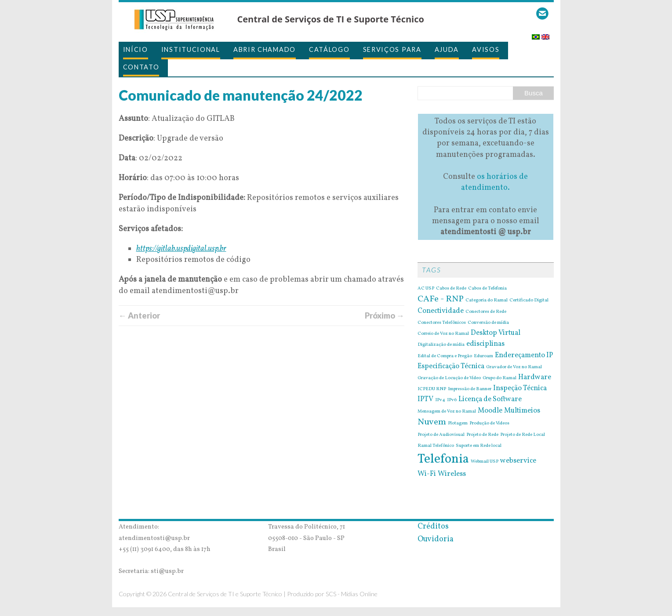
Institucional (191, 49)
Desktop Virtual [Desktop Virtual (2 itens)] (496, 333)
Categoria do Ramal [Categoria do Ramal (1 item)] (487, 301)
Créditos (433, 527)
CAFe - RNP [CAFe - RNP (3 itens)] (441, 299)
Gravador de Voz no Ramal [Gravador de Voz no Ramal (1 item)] (514, 367)
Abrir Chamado (265, 49)
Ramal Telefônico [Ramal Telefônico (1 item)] (436, 446)
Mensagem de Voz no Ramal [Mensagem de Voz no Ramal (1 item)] (447, 412)
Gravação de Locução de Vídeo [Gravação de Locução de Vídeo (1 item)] (449, 378)
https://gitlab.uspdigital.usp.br (181, 249)
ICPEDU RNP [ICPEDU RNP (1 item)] (432, 389)
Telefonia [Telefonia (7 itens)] (443, 459)
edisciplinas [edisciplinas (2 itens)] (485, 344)
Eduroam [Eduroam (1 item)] (483, 356)
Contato (141, 67)
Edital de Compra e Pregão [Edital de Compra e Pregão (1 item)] (445, 356)
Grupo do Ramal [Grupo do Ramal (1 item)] (499, 378)
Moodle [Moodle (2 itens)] (490, 411)
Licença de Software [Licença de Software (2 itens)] (490, 399)
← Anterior (139, 315)
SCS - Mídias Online (352, 594)
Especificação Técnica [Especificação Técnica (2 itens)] (451, 366)
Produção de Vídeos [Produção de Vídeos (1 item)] (489, 424)
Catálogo (329, 49)
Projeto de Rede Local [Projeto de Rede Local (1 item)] (523, 435)
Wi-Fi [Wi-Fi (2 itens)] (427, 474)
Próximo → (385, 315)
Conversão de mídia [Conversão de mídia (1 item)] (488, 323)
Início (136, 49)
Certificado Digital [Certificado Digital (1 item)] (529, 301)
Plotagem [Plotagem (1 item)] (458, 424)
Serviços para (392, 49)
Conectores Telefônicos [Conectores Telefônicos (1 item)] (442, 323)
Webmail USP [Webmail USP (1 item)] (485, 462)
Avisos (486, 49)
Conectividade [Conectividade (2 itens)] (441, 311)
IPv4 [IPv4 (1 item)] (440, 400)
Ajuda (447, 49)
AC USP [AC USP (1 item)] (426, 289)
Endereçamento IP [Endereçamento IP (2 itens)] (524, 355)
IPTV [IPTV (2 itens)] (425, 399)
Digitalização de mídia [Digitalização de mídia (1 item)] (441, 345)
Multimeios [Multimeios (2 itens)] (522, 411)
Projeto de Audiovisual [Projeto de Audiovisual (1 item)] (441, 435)
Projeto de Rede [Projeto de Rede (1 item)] (482, 435)
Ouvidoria (436, 539)
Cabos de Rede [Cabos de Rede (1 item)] (451, 289)
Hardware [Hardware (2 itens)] (535, 377)
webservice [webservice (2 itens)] (518, 461)
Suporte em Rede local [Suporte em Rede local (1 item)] (479, 446)
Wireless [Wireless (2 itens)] (452, 474)
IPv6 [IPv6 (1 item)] (452, 400)
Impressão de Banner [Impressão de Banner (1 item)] (470, 389)
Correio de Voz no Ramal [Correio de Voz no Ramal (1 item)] (443, 334)
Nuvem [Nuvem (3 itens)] (432, 422)
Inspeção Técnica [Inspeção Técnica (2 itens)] (520, 388)
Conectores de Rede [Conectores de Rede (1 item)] (486, 312)
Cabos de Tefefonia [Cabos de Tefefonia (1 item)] (487, 289)
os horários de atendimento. (494, 182)
